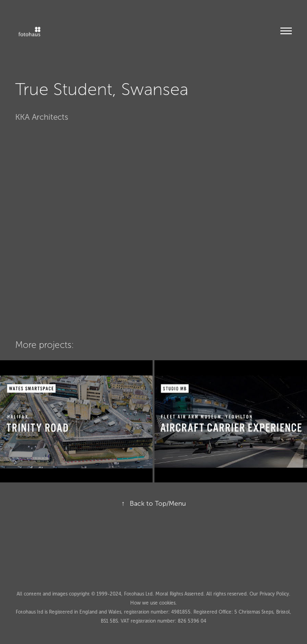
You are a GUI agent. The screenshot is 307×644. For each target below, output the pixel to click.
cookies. (168, 603)
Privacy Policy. (275, 594)
